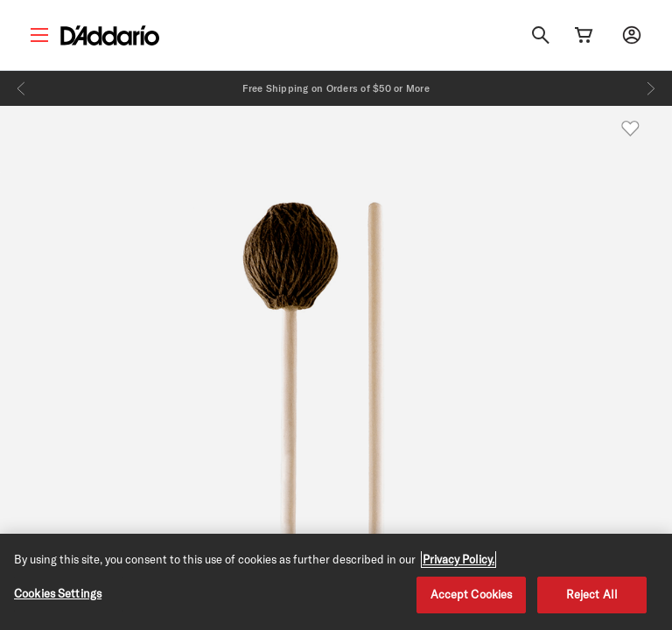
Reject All (592, 594)
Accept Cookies (472, 594)
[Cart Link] (584, 35)
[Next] (651, 88)
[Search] (541, 35)
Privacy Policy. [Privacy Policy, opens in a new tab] (458, 559)
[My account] (632, 35)
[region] (336, 582)
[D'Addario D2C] (110, 35)
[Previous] (21, 88)
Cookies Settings (58, 593)
